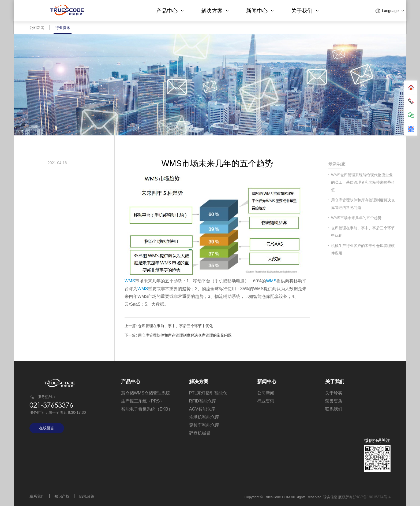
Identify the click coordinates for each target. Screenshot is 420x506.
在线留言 (47, 428)
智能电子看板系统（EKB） (147, 409)
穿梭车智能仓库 (204, 425)
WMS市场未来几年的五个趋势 (356, 218)
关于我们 (305, 11)
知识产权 (62, 496)
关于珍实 (334, 393)
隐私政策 (87, 496)
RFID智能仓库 (203, 401)
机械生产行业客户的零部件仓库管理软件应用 (363, 249)
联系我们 (334, 409)
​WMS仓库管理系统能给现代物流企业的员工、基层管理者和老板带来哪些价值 (363, 182)
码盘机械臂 (200, 433)
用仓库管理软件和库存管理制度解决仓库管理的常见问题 (185, 335)
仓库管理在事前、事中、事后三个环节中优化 (175, 326)
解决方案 (215, 11)
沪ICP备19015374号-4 (372, 497)
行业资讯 (66, 29)
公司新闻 (38, 29)
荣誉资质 (334, 401)
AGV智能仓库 (202, 409)
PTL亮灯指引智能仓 (208, 393)
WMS (130, 281)
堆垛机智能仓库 (204, 417)
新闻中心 (260, 11)
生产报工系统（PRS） (143, 401)
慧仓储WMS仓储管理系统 (146, 393)
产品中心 (170, 11)
